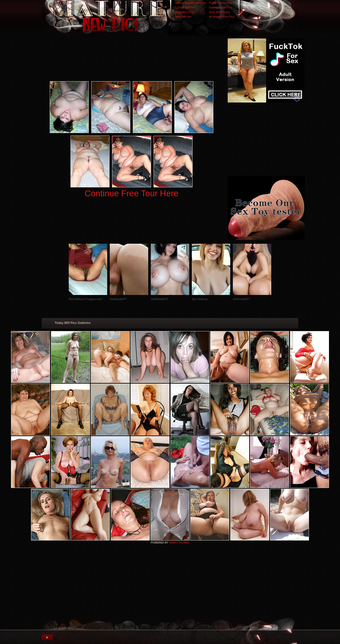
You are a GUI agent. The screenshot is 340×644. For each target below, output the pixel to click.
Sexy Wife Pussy (220, 12)
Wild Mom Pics (184, 12)
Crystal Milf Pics (185, 7)
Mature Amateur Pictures (191, 3)
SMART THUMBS (179, 543)
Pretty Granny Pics (221, 3)
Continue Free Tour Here (132, 193)
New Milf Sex (183, 17)
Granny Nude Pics (220, 7)
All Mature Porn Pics (222, 17)
